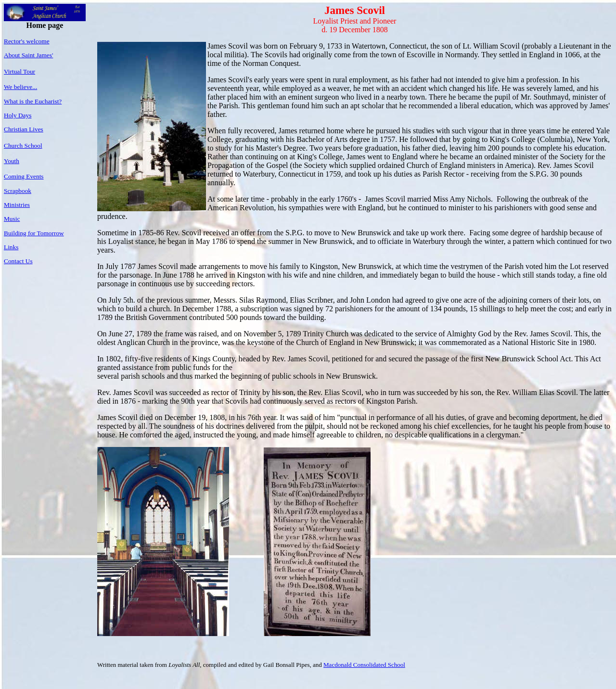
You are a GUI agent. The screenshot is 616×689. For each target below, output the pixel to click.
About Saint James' (28, 55)
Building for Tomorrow (34, 233)
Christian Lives (24, 129)
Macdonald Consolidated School (364, 665)
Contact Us (18, 261)
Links (11, 247)
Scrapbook (18, 191)
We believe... (20, 87)
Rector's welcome (27, 41)
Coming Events (24, 176)
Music (12, 219)
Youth (12, 161)
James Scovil (355, 10)
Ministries (17, 205)
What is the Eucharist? (33, 101)
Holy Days (18, 115)
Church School (23, 146)
